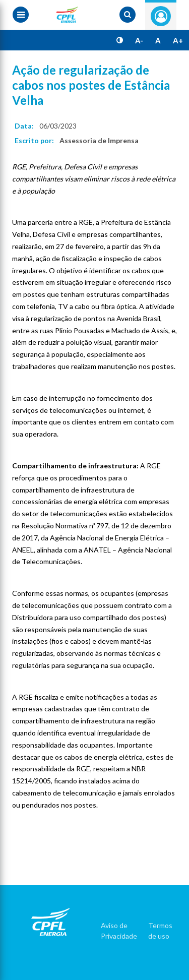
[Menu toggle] (21, 15)
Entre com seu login (161, 16)
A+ (178, 40)
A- (139, 40)
